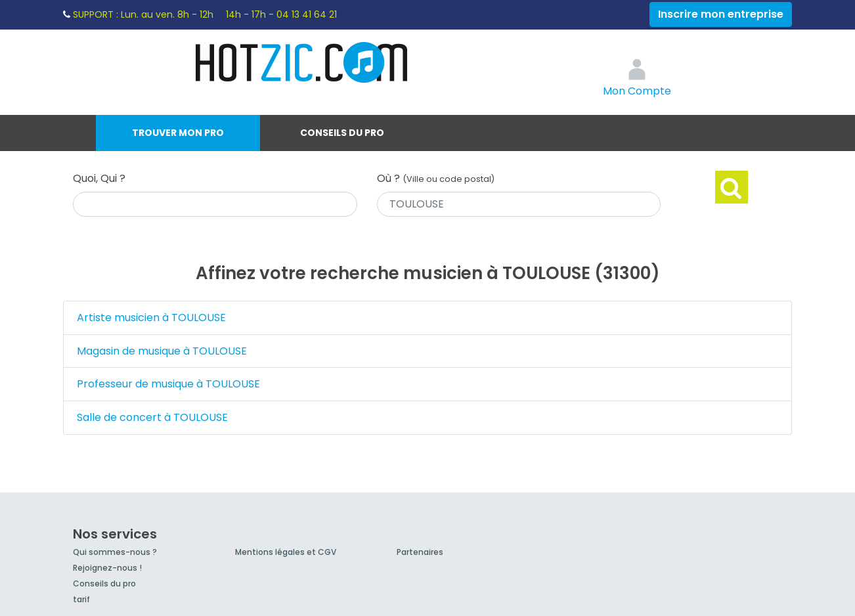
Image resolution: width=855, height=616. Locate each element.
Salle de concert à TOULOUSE (152, 417)
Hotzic (302, 62)
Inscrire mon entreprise (721, 14)
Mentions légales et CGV (286, 552)
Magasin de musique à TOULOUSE (162, 351)
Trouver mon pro (178, 133)
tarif (81, 599)
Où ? (436, 178)
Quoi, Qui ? (99, 178)
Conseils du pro (342, 133)
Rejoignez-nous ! (107, 568)
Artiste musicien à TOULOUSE (151, 318)
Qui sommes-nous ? (115, 552)
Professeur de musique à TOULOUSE (168, 384)
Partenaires (420, 552)
